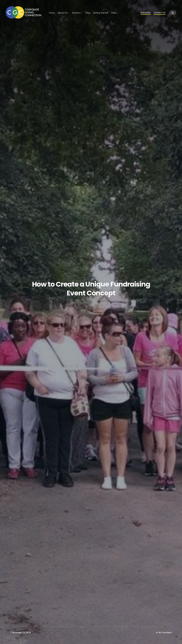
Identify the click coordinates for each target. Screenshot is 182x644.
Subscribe (146, 13)
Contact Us (160, 13)
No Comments (165, 633)
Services (76, 13)
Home (52, 13)
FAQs (114, 13)
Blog (88, 13)
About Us (62, 13)
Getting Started (101, 13)
